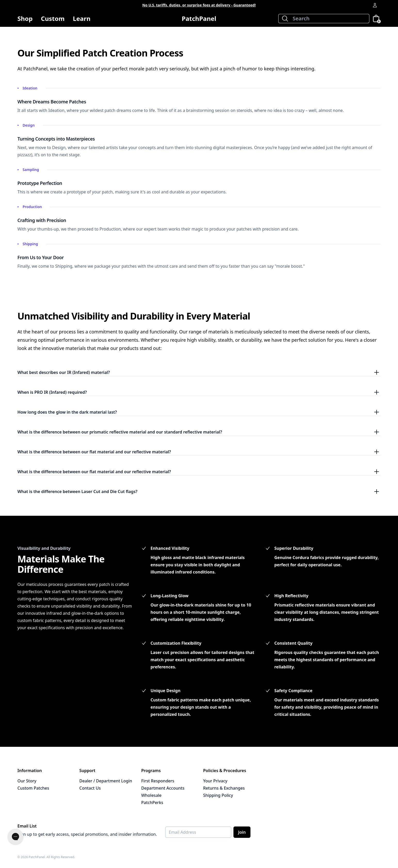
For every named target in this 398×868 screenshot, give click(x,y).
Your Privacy (215, 781)
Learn (82, 21)
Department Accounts (163, 788)
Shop (25, 21)
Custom (53, 18)
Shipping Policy (218, 795)
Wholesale (152, 795)
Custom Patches (33, 788)
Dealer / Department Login (106, 781)
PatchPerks (152, 803)
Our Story (27, 781)
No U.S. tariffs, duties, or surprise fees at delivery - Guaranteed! (199, 5)
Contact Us (90, 788)
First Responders (158, 781)
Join (242, 832)
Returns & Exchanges (224, 788)
